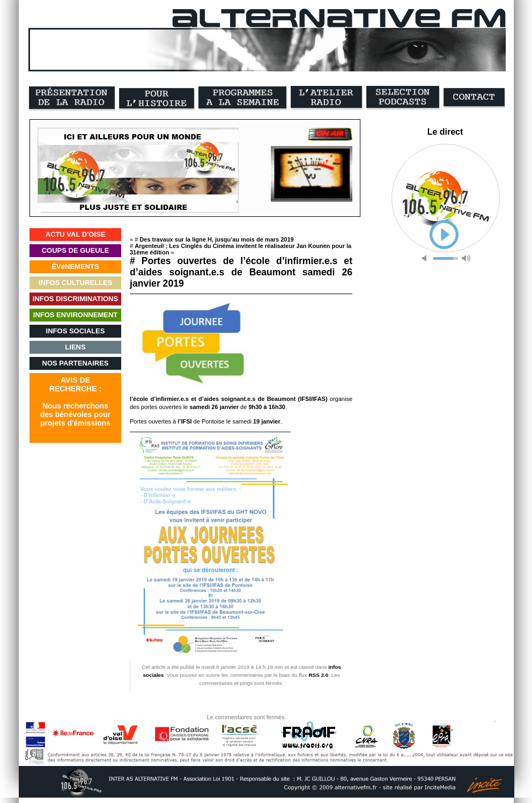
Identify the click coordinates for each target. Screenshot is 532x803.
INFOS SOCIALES (76, 331)
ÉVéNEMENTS (75, 267)
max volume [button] (466, 258)
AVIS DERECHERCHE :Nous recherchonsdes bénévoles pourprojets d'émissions (75, 401)
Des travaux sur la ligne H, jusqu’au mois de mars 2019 (216, 239)
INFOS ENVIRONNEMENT (75, 315)
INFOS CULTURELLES (76, 283)
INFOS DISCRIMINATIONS (75, 299)
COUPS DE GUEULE (76, 250)
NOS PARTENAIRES (76, 363)
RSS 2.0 (318, 675)
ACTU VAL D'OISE (76, 234)
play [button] (444, 235)
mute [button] (426, 258)
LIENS (75, 347)
